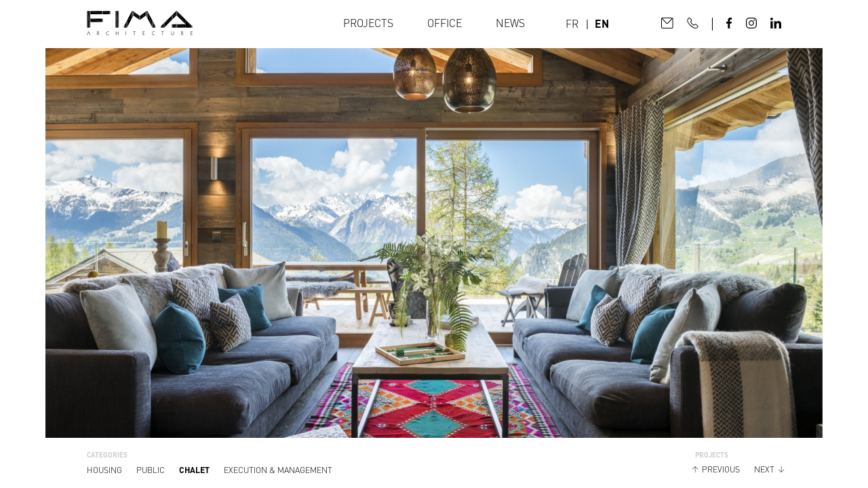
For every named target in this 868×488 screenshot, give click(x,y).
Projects (368, 23)
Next (764, 469)
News (510, 23)
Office (445, 23)
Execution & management (278, 470)
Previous (721, 469)
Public (151, 470)
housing (104, 470)
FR (572, 24)
